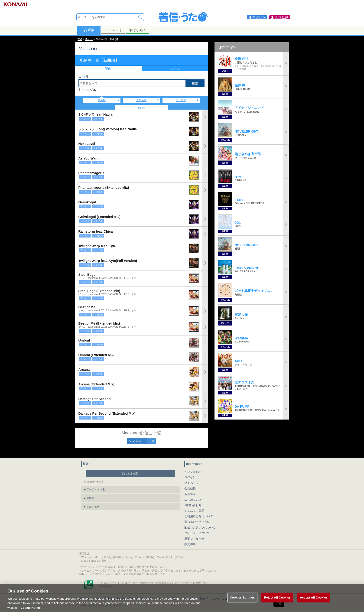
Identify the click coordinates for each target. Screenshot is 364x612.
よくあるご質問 (194, 505)
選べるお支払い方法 (197, 517)
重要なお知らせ (194, 533)
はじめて (137, 30)
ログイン (190, 472)
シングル (90, 90)
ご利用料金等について (199, 511)
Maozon (89, 39)
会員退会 (190, 489)
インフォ (113, 30)
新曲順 (102, 100)
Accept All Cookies (314, 603)
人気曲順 (141, 100)
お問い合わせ (193, 500)
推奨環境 (190, 539)
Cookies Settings (242, 603)
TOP (80, 39)
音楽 (89, 30)
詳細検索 (132, 468)
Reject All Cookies (277, 603)
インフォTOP (193, 466)
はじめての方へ (194, 494)
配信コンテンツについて (200, 522)
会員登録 (190, 483)
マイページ (192, 478)
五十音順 (181, 100)
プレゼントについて (197, 528)
